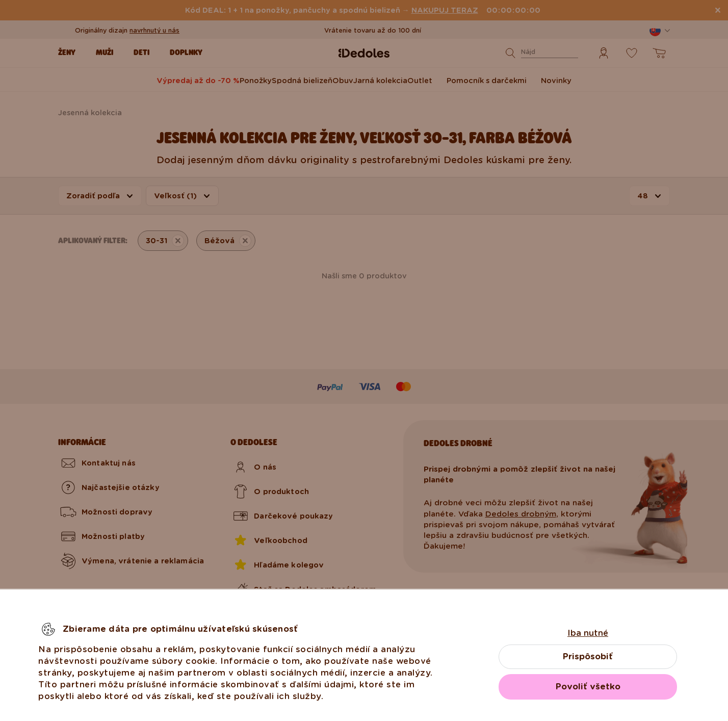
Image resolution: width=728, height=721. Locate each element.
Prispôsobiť (588, 656)
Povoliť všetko (588, 687)
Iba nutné (588, 633)
